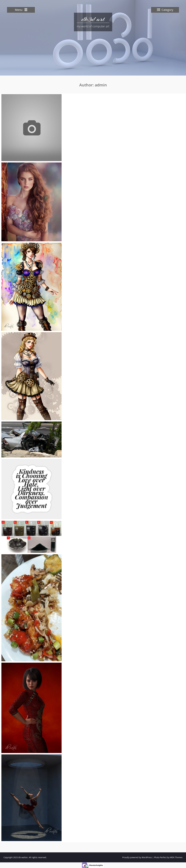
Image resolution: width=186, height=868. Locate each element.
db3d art (93, 19)
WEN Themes (176, 857)
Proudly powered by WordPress (137, 857)
